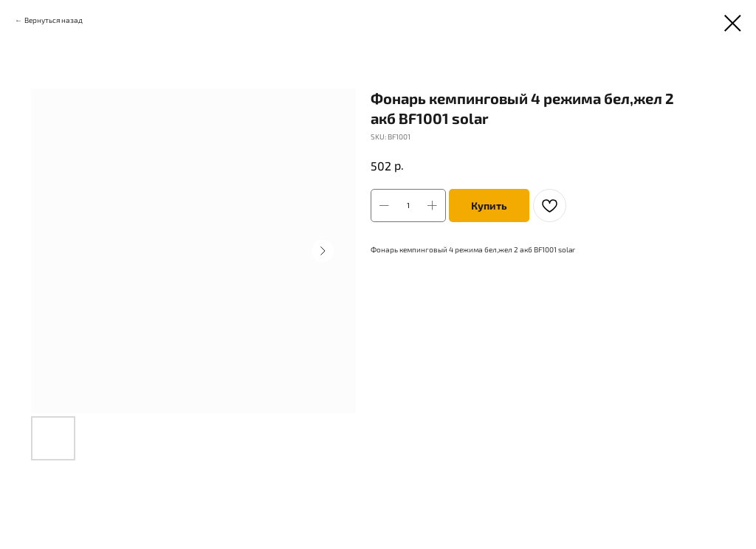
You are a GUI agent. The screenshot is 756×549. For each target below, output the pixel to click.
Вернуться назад (54, 20)
